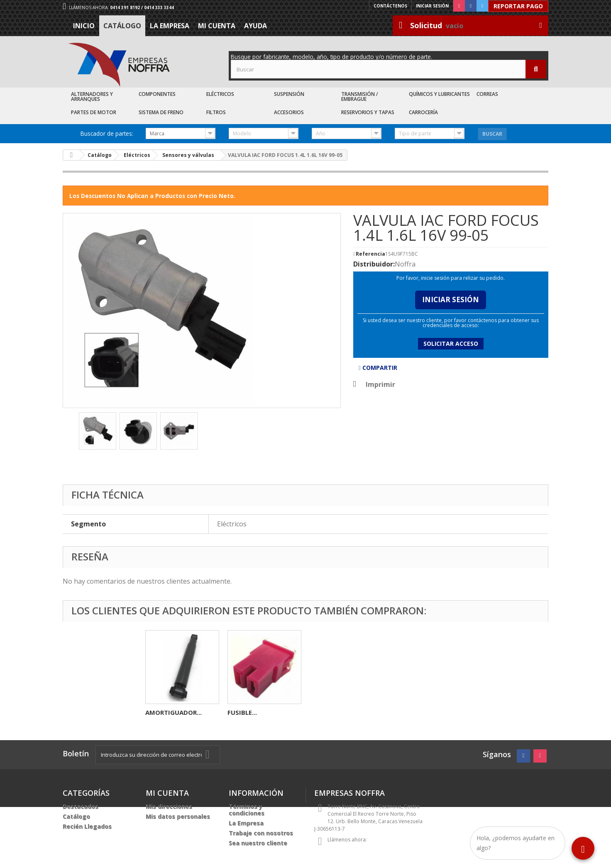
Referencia (370, 254)
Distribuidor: (374, 264)
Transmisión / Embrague (360, 97)
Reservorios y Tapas (368, 112)
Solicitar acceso (451, 344)
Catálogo (122, 26)
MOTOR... (242, 712)
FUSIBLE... (407, 712)
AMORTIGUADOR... (338, 712)
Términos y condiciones (247, 810)
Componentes (157, 94)
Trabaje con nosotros (261, 833)
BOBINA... (160, 712)
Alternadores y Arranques (92, 97)
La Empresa (170, 26)
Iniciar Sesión (451, 300)
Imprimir (380, 384)
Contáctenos (390, 6)
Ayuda (255, 26)
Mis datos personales (178, 816)
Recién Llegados (87, 826)
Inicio (84, 26)
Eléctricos (220, 94)
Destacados (81, 806)
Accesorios (289, 112)
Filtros (216, 112)
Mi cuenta (217, 26)
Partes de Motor (94, 112)
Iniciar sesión (432, 6)
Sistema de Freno (161, 112)
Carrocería (423, 112)
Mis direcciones (169, 806)
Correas (487, 94)
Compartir (378, 368)
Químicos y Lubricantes (439, 94)
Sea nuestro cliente (258, 843)
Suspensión (289, 94)
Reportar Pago (518, 6)
